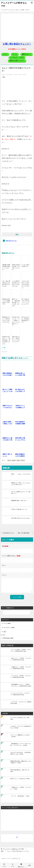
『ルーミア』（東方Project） (20, 796)
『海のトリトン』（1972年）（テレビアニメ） (21, 659)
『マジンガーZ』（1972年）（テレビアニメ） (21, 677)
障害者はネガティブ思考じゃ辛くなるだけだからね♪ (6, 320)
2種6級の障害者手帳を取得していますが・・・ (6, 267)
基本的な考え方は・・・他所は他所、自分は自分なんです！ (6, 340)
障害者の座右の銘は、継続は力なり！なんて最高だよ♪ (21, 762)
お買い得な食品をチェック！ (17, 44)
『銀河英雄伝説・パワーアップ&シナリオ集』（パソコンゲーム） (21, 745)
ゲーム (13, 866)
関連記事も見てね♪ (11, 241)
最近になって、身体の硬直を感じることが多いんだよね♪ (16, 302)
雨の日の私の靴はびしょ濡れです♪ (20, 771)
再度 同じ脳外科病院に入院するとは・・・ (26, 533)
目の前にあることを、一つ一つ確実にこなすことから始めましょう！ (16, 321)
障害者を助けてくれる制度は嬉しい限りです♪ (6, 302)
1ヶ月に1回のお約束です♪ (25, 266)
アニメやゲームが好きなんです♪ (20, 718)
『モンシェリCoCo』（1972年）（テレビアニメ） (21, 650)
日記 (4, 77)
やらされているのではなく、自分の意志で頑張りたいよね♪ (21, 753)
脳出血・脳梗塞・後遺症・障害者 (16, 460)
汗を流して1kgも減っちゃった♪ (19, 509)
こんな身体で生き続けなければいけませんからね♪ (16, 284)
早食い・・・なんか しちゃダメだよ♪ (21, 475)
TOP (13, 849)
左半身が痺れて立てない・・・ (10, 533)
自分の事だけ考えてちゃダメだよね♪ (21, 518)
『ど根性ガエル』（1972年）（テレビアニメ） (21, 668)
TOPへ (30, 865)
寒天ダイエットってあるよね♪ (20, 779)
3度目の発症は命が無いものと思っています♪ (16, 267)
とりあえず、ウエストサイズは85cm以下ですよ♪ (21, 727)
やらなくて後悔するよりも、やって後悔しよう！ (21, 493)
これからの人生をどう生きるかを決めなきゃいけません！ (25, 284)
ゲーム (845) (7, 623)
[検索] (16, 613)
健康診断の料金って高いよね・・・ (20, 501)
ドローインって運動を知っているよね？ (20, 736)
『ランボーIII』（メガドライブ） (21, 703)
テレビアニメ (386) (9, 628)
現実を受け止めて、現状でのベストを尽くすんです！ (16, 339)
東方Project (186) (8, 638)
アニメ (4, 866)
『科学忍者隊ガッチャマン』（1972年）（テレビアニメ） (21, 685)
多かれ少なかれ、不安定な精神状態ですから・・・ (25, 320)
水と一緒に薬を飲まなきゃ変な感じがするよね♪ (6, 284)
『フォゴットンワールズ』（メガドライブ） (20, 694)
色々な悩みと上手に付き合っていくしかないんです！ (25, 302)
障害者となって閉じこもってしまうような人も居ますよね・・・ (21, 484)
